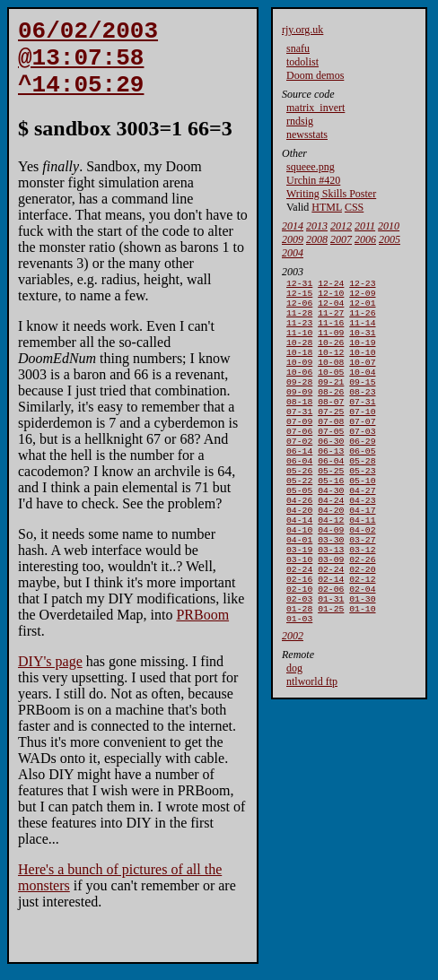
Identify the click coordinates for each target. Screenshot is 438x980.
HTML (327, 207)
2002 (293, 698)
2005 (390, 239)
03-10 (299, 611)
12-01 (362, 308)
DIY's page (50, 677)
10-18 (299, 366)
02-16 (299, 634)
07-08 (331, 448)
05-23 (362, 506)
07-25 (331, 436)
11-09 (331, 343)
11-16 (331, 331)
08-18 (299, 425)
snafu (298, 48)
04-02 (362, 576)
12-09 (362, 296)
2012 (341, 226)
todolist (302, 62)
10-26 (331, 355)
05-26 (299, 506)
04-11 (362, 564)
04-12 (331, 564)
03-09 (331, 611)
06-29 (362, 471)
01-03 (299, 681)
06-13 (331, 483)
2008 (317, 239)
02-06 (331, 646)
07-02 (299, 471)
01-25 (331, 669)
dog (294, 731)
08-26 (331, 413)
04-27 (362, 529)
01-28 (299, 669)
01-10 (362, 669)
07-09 (299, 448)
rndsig (300, 121)
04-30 (331, 529)
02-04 (362, 646)
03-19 (299, 599)
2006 (365, 239)
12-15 (299, 296)
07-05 (331, 460)
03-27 (362, 588)
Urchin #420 (313, 180)
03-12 (362, 599)
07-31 (362, 425)
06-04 (299, 494)
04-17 (362, 553)
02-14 (331, 634)
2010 (389, 226)
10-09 (299, 378)
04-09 (331, 576)
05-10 (362, 518)
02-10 (299, 646)
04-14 (299, 564)
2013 (317, 226)
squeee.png (311, 167)
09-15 (362, 401)
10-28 (299, 355)
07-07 (362, 448)
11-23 (299, 331)
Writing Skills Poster (331, 194)
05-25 (331, 506)
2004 (293, 253)
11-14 (362, 331)
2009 (293, 239)
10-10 (362, 366)
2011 (365, 226)
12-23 (362, 285)
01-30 (362, 658)
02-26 (362, 611)
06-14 (299, 483)
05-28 (362, 494)
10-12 (331, 366)
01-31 (331, 658)
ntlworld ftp (312, 744)
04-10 (299, 576)
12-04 (331, 308)
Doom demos (315, 75)
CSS (354, 207)
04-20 (299, 553)
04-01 (299, 588)
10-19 (362, 355)
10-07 (362, 378)
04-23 (362, 541)
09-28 (299, 401)
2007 (341, 239)
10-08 (331, 378)
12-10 (331, 296)
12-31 (299, 285)
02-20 (362, 623)
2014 (293, 226)
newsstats (307, 134)
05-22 (299, 518)
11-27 (331, 320)
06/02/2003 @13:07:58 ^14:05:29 (88, 66)
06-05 (362, 483)
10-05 (331, 390)
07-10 (362, 436)
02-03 (299, 658)
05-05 (299, 529)
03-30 (331, 588)
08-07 (331, 425)
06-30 (331, 471)
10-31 (362, 343)
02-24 (299, 623)
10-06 (299, 390)
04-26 (299, 541)
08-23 (362, 413)
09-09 (299, 413)
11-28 (299, 320)
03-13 (331, 599)
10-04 (362, 390)
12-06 (299, 308)
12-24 (331, 285)
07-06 (299, 460)
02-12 (362, 634)
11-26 (362, 320)
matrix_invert (315, 108)
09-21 (331, 401)
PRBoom (202, 631)
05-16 (331, 518)
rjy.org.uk (302, 30)
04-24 (331, 541)
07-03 (362, 460)
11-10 (299, 343)
